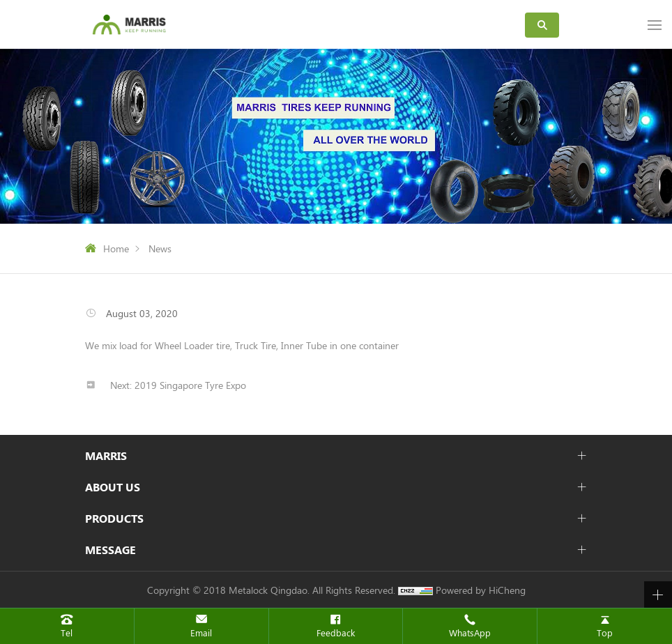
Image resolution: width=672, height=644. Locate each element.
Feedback (336, 632)
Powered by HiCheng (481, 590)
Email (201, 632)
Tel (67, 632)
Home (116, 248)
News (160, 248)
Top (605, 632)
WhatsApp (470, 632)
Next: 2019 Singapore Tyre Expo (178, 385)
